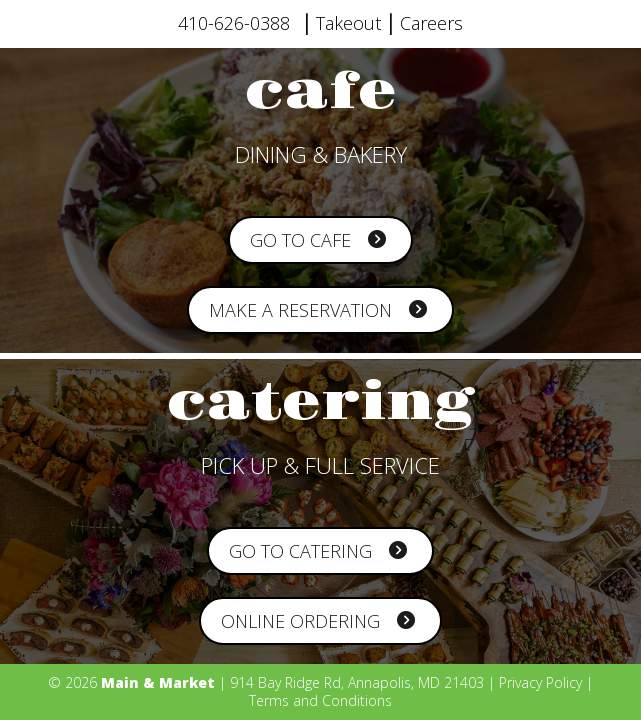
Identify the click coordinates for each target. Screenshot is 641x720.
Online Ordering (318, 621)
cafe (321, 92)
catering (320, 403)
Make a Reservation (318, 310)
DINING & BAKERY (321, 154)
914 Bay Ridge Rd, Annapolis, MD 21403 (357, 682)
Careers (431, 23)
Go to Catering (318, 551)
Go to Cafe (318, 240)
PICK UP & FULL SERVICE (320, 465)
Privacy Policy (540, 682)
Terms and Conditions (320, 700)
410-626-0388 (234, 23)
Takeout (348, 23)
